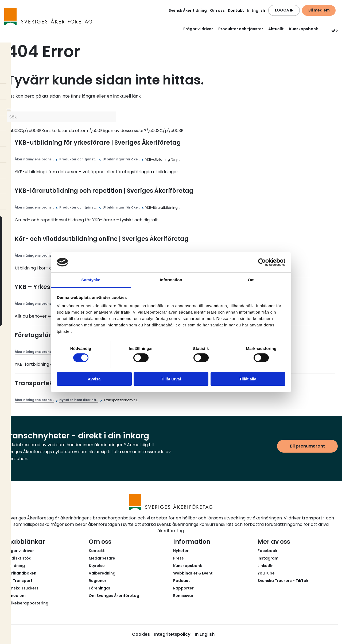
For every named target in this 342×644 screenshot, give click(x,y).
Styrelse (97, 566)
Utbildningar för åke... (121, 159)
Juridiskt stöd (18, 558)
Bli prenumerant (307, 446)
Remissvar (183, 596)
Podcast (182, 581)
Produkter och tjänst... (78, 159)
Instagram (268, 558)
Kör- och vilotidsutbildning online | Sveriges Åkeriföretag (102, 239)
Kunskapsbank (304, 29)
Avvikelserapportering (26, 603)
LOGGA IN (284, 10)
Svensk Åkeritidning (188, 10)
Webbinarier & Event (193, 573)
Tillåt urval (171, 379)
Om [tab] (251, 280)
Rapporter (183, 588)
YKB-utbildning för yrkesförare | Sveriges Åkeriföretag (98, 143)
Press (178, 558)
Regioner (98, 581)
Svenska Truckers (21, 588)
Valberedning (102, 573)
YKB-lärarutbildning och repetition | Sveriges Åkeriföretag (104, 191)
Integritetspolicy (172, 634)
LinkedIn (266, 566)
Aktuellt (276, 29)
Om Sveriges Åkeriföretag (114, 596)
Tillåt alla (248, 379)
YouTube (266, 573)
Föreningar (100, 588)
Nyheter (181, 551)
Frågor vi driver (198, 29)
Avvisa (94, 379)
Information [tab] (171, 280)
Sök (331, 31)
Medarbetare (102, 558)
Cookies (141, 634)
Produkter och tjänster (241, 29)
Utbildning (15, 566)
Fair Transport (18, 581)
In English (256, 10)
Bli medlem (319, 10)
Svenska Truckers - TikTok (283, 581)
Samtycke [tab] (91, 280)
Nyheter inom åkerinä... (79, 400)
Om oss (217, 10)
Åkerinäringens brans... (34, 159)
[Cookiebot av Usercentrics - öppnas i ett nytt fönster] (262, 262)
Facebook (267, 551)
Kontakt (236, 10)
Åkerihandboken (20, 573)
